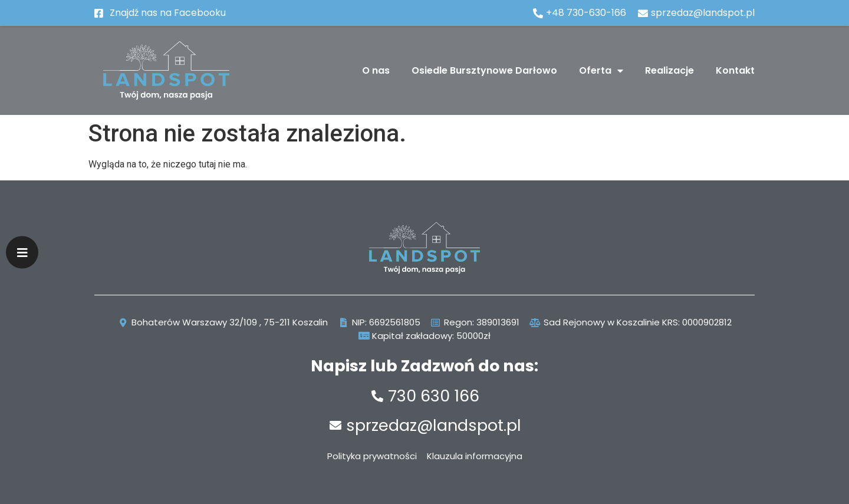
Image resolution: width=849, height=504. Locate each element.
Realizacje (669, 70)
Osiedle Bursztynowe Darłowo (484, 70)
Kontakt (735, 70)
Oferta (601, 71)
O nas (376, 70)
